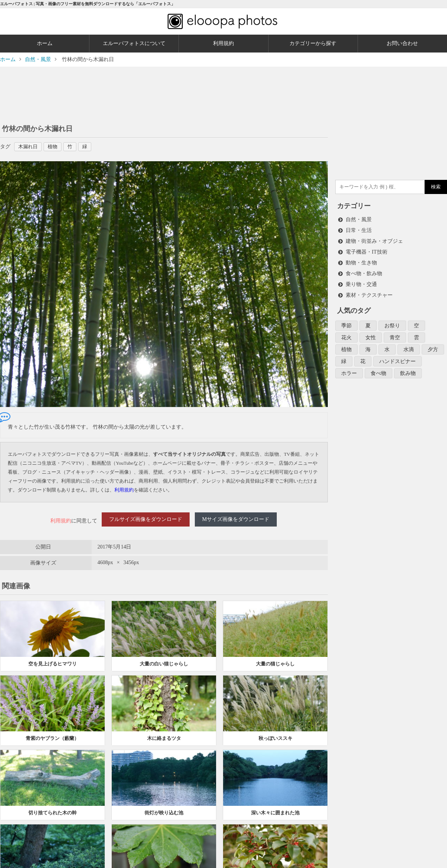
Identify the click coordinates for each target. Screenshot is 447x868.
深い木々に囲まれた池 (275, 808)
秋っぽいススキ (275, 733)
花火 (346, 334)
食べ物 (378, 368)
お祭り (392, 322)
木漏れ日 (30, 147)
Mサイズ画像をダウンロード (236, 519)
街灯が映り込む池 (164, 808)
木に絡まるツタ (164, 733)
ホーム (45, 43)
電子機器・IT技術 (366, 250)
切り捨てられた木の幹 (53, 808)
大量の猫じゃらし (275, 659)
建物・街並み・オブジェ (374, 240)
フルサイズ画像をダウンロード (146, 519)
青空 (395, 334)
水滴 (409, 345)
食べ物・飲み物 (364, 271)
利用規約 (223, 43)
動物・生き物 (361, 261)
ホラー (349, 368)
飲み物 (408, 368)
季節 (346, 322)
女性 (371, 334)
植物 (56, 147)
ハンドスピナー (397, 357)
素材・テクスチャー (369, 292)
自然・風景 (359, 219)
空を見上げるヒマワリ (53, 659)
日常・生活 (359, 230)
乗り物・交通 (361, 282)
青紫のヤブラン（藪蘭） (52, 733)
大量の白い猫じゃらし (164, 659)
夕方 (433, 345)
